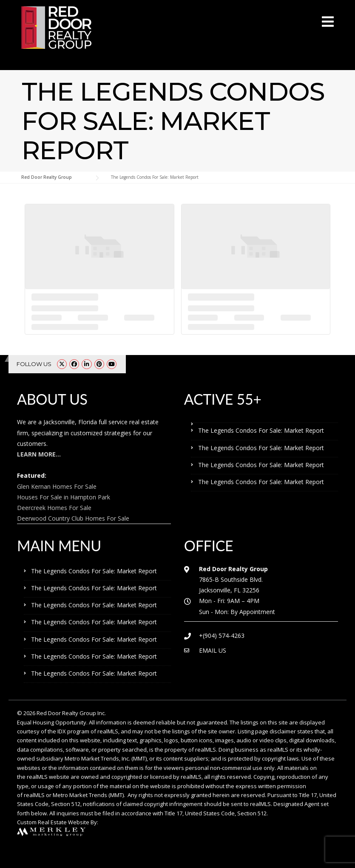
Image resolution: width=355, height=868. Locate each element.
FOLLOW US (34, 364)
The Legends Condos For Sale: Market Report (261, 430)
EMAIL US (213, 650)
